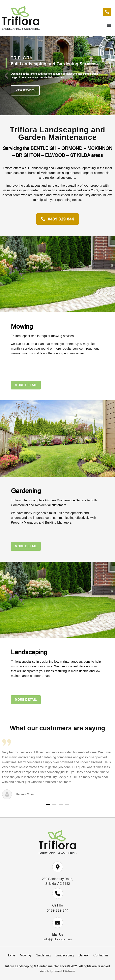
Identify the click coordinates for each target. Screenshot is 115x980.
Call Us (57, 905)
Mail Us (58, 935)
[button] (57, 25)
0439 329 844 (58, 910)
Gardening (43, 955)
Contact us (101, 955)
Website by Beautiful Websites (58, 971)
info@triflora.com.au (58, 939)
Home (11, 955)
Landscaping (65, 955)
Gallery (84, 955)
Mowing (25, 955)
